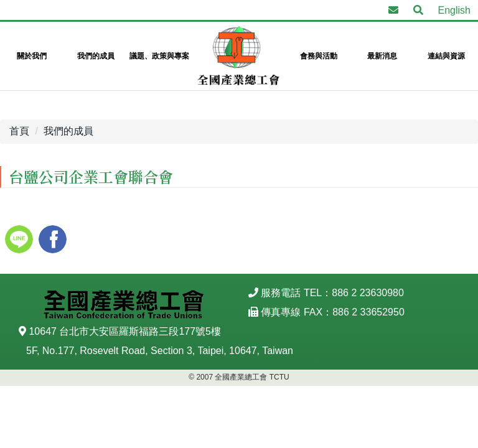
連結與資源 (446, 56)
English (454, 10)
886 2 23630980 (368, 293)
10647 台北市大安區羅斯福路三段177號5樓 (125, 331)
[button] (418, 11)
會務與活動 (319, 56)
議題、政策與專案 (159, 56)
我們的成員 (96, 56)
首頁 (19, 131)
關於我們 (32, 56)
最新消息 (382, 56)
